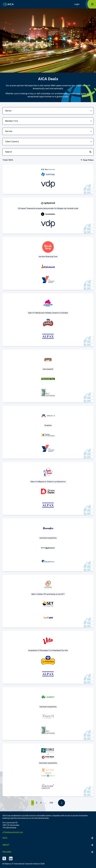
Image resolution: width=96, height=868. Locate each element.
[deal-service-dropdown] (48, 131)
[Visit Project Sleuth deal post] (48, 770)
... (45, 803)
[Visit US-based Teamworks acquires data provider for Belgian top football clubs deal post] (48, 216)
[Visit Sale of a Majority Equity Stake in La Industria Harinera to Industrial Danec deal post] (48, 489)
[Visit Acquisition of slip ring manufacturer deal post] (48, 376)
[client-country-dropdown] (48, 142)
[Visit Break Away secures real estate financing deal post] (48, 263)
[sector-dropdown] (48, 111)
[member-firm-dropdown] (48, 121)
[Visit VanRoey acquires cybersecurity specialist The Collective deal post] (48, 179)
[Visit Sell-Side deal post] (48, 545)
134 (51, 803)
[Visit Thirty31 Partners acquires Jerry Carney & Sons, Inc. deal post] (48, 714)
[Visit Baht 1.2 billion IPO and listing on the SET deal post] (48, 601)
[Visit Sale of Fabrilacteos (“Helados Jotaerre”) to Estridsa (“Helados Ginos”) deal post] (48, 320)
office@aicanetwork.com (13, 832)
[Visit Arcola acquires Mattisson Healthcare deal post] (48, 432)
